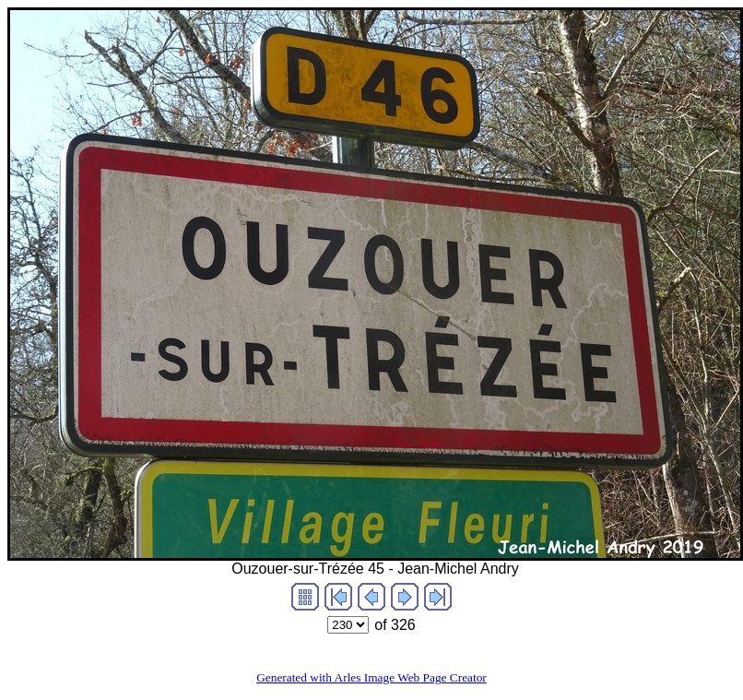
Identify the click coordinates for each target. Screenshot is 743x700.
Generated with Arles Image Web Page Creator (371, 677)
